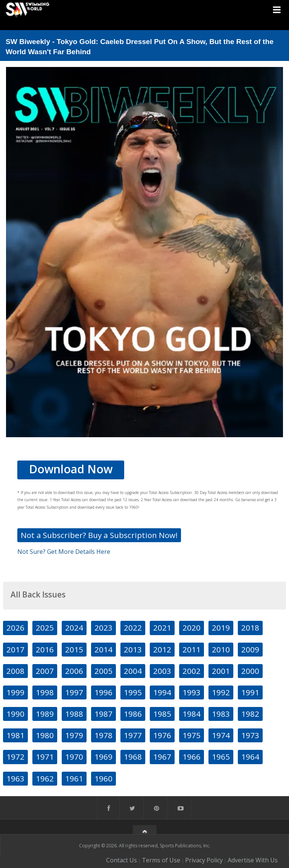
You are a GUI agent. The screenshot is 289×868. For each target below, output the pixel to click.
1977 (133, 735)
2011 (192, 649)
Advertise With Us (253, 860)
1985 (162, 714)
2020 (192, 628)
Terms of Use (161, 860)
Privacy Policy (204, 860)
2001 (221, 671)
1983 (221, 714)
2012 (162, 649)
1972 (15, 757)
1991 (250, 692)
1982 (250, 714)
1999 (15, 692)
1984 (192, 714)
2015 (74, 649)
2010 (221, 649)
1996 (103, 692)
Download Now (71, 469)
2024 (74, 628)
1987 (103, 714)
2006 (74, 671)
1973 (250, 735)
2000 (250, 671)
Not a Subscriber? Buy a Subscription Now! (99, 535)
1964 (250, 757)
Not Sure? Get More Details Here (64, 552)
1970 (74, 757)
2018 (250, 628)
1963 (15, 778)
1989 (45, 714)
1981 (15, 735)
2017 (15, 649)
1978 (103, 735)
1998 (45, 692)
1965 (221, 757)
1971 (45, 757)
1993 (192, 692)
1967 (162, 757)
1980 (45, 735)
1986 (133, 714)
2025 (45, 628)
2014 (103, 649)
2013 (133, 649)
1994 (162, 692)
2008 (15, 671)
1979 (74, 735)
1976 (162, 735)
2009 (250, 649)
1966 (192, 757)
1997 (74, 692)
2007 (45, 671)
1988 (74, 714)
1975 (192, 735)
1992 (221, 692)
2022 (133, 628)
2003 (162, 671)
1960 (103, 778)
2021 (162, 628)
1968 (133, 757)
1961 (74, 778)
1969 (103, 757)
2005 (103, 671)
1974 (221, 735)
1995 (133, 692)
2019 (221, 628)
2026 (15, 628)
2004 (133, 671)
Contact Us (122, 860)
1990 (15, 714)
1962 (45, 778)
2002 (192, 671)
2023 (103, 628)
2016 (45, 649)
